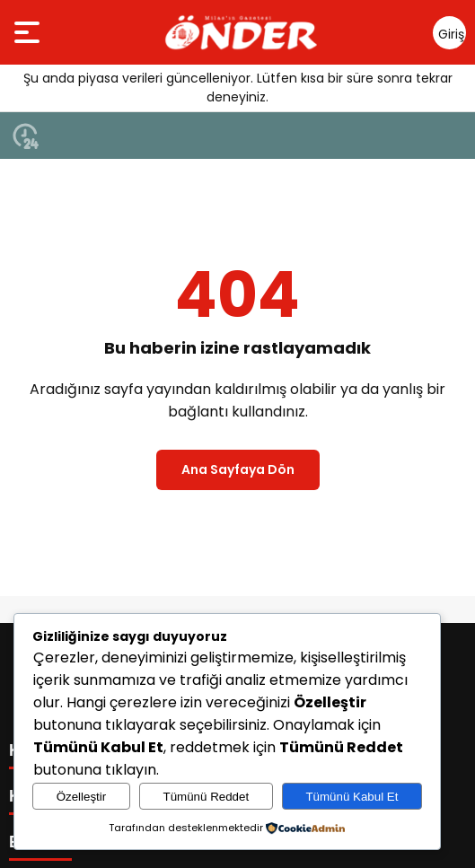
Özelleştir (82, 797)
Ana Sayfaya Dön (238, 469)
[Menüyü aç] (29, 32)
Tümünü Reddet (207, 797)
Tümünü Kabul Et (352, 797)
